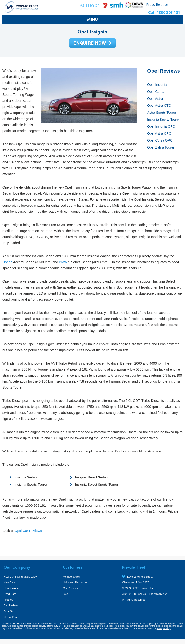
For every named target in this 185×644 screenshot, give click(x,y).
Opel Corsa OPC (160, 140)
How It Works (11, 588)
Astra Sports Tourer (162, 113)
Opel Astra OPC (159, 133)
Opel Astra (155, 99)
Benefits (8, 611)
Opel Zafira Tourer (161, 147)
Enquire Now (92, 43)
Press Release (157, 4)
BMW (63, 262)
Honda (7, 262)
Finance (8, 600)
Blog (66, 594)
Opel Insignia (157, 85)
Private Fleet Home (22, 7)
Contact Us (10, 617)
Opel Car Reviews (28, 531)
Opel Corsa (156, 92)
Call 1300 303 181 (164, 13)
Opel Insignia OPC (161, 126)
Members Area (72, 577)
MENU (92, 20)
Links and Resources (75, 582)
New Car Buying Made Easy (20, 577)
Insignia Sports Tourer (164, 120)
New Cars (9, 582)
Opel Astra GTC (159, 106)
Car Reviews (11, 605)
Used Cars (10, 594)
